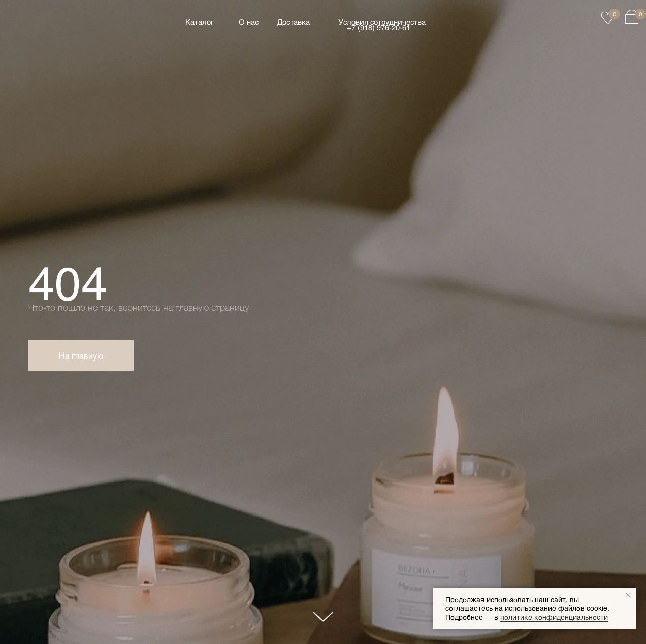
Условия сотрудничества (382, 22)
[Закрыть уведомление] (628, 595)
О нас (249, 22)
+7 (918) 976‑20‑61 (379, 27)
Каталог (200, 22)
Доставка (294, 22)
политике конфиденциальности (554, 617)
